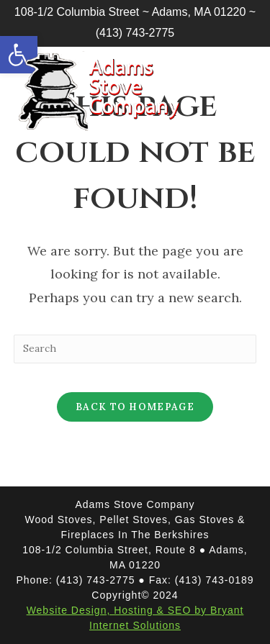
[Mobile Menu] (230, 80)
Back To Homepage (135, 407)
